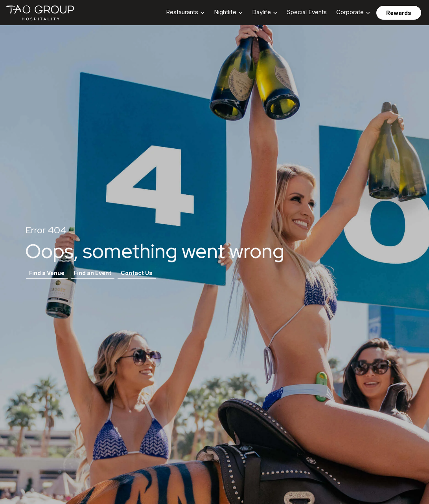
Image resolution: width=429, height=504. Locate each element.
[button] (185, 12)
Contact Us (137, 273)
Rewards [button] (399, 13)
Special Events (307, 12)
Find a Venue (47, 273)
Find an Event (93, 273)
